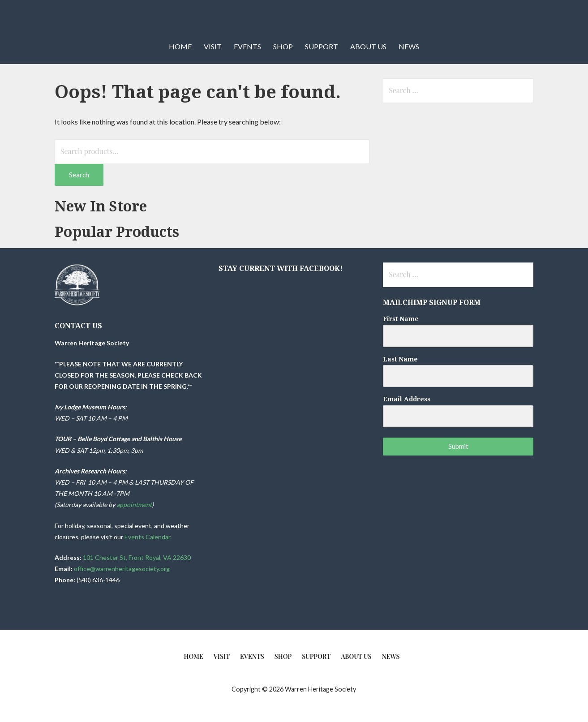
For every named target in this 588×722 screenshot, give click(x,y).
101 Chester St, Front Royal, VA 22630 (137, 557)
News (409, 46)
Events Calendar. (149, 537)
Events (247, 46)
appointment (134, 505)
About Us (368, 46)
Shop (283, 46)
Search (79, 175)
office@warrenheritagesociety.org (122, 569)
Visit (213, 46)
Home (180, 46)
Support (322, 46)
